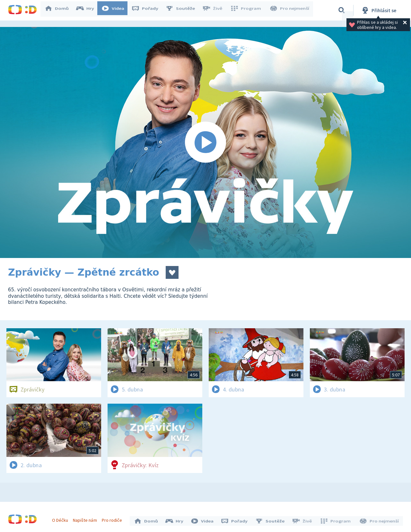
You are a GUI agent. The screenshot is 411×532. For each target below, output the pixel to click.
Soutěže (183, 10)
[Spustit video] (205, 142)
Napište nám (86, 519)
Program (248, 10)
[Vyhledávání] (342, 10)
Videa (116, 10)
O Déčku (62, 519)
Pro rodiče (114, 519)
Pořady (148, 10)
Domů (60, 10)
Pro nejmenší (290, 10)
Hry (88, 10)
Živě (215, 10)
